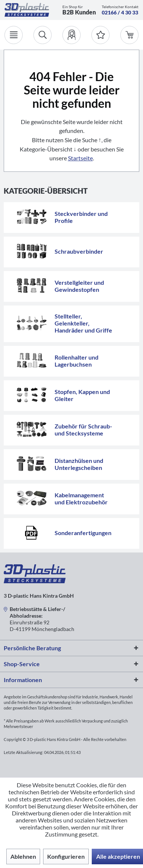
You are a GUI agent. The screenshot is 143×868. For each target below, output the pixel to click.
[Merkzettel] (100, 35)
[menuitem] (71, 35)
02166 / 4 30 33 (120, 12)
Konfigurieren (66, 856)
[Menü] (14, 35)
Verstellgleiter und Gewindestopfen (79, 286)
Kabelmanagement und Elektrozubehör (81, 498)
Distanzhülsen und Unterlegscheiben (79, 464)
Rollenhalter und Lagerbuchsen (77, 361)
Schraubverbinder (79, 251)
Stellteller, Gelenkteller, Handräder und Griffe (83, 323)
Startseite (80, 158)
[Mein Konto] (71, 35)
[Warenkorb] (129, 35)
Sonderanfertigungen (83, 533)
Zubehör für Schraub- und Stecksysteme (83, 430)
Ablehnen (23, 856)
